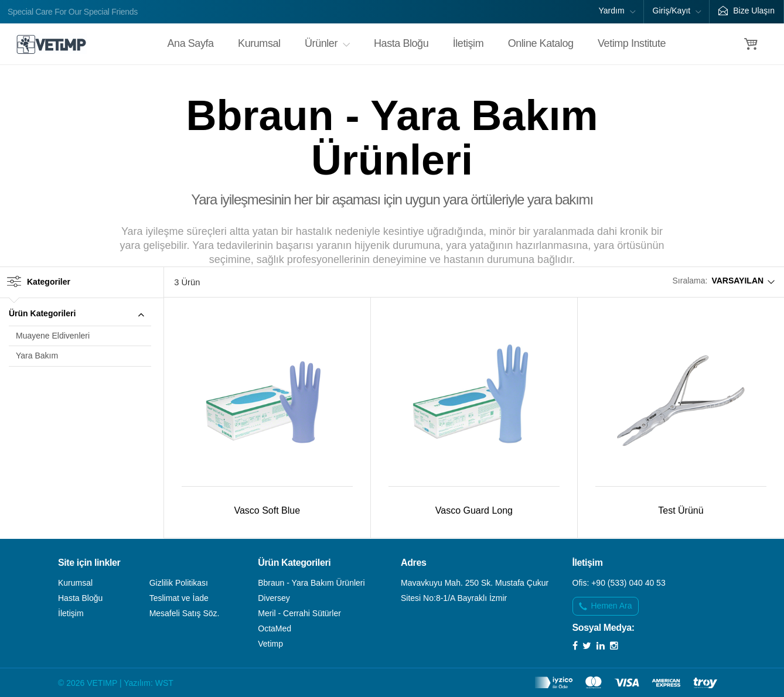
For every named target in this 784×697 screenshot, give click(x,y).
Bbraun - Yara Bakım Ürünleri (311, 583)
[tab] (80, 314)
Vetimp (270, 644)
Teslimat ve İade (179, 598)
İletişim (468, 43)
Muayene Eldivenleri (53, 336)
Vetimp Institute (632, 43)
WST (164, 683)
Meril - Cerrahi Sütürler (299, 613)
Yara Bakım (37, 356)
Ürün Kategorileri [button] (80, 315)
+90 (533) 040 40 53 (628, 583)
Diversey (274, 598)
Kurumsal (259, 43)
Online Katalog (541, 43)
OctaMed (275, 628)
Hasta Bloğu (401, 43)
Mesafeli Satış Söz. (185, 613)
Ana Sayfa (191, 43)
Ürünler (327, 43)
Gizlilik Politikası (179, 583)
